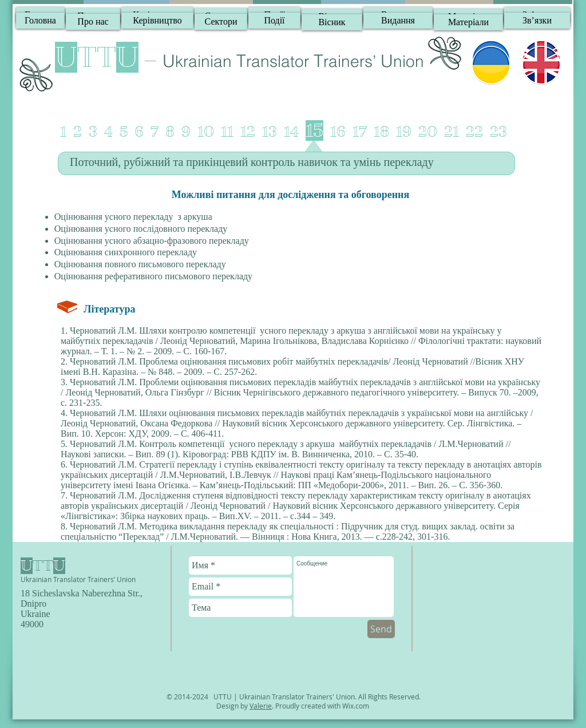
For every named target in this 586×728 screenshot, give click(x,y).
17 (360, 132)
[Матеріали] (468, 22)
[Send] (381, 629)
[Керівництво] (157, 21)
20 (428, 132)
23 (498, 132)
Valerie (261, 706)
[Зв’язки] (537, 21)
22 (474, 132)
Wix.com (356, 706)
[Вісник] (332, 22)
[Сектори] (221, 22)
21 (452, 132)
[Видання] (398, 21)
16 (338, 132)
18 (381, 132)
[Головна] (40, 21)
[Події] (274, 21)
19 (404, 132)
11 (227, 132)
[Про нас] (93, 22)
